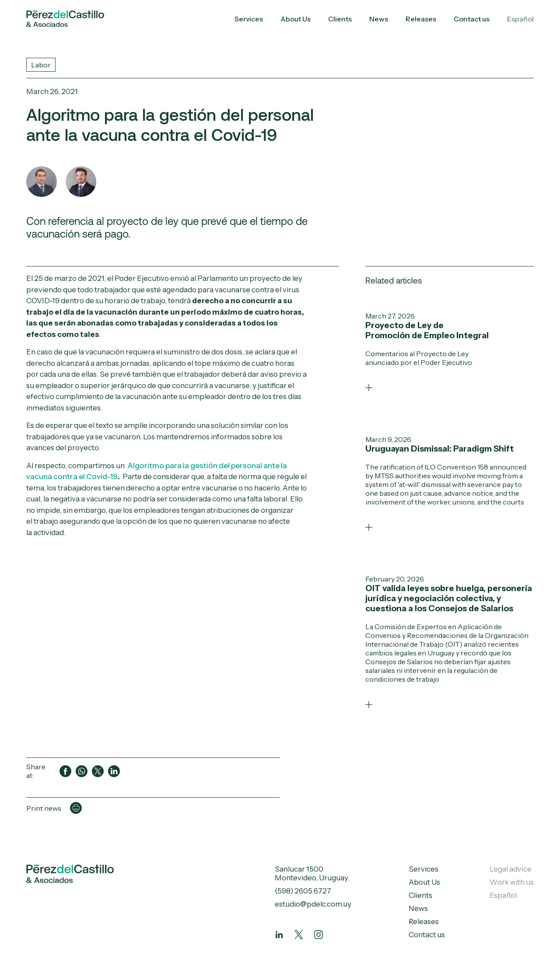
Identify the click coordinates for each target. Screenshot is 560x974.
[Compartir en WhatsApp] (82, 771)
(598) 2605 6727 (303, 891)
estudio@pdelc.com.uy (313, 904)
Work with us (512, 882)
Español (520, 19)
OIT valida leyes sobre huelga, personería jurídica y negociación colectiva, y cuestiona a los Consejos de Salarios (449, 598)
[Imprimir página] (76, 808)
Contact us (472, 19)
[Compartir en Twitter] (98, 771)
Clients (340, 19)
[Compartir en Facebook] (65, 771)
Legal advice (511, 869)
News (379, 19)
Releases (421, 19)
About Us (296, 19)
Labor (41, 65)
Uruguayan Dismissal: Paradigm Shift (439, 449)
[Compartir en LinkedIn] (114, 771)
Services (249, 19)
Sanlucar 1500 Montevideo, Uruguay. (312, 873)
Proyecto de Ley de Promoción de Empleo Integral (427, 330)
